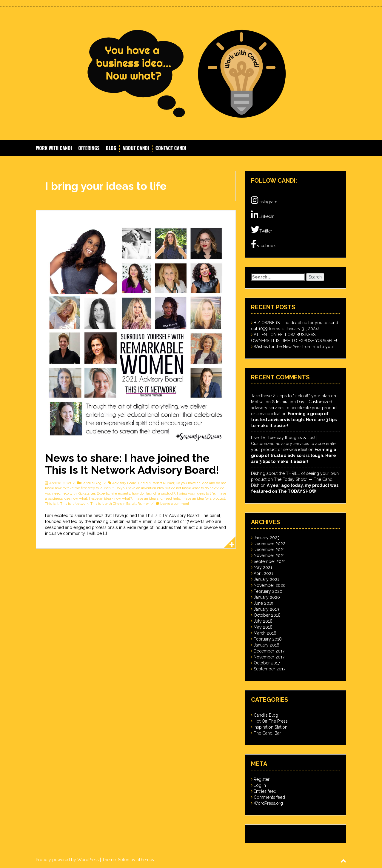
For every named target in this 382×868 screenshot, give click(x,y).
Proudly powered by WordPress (67, 860)
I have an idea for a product (203, 498)
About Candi (136, 148)
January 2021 (266, 579)
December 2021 (269, 550)
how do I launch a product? (154, 493)
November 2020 (270, 585)
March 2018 (265, 633)
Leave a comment (175, 504)
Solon (124, 860)
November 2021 (269, 555)
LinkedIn (263, 215)
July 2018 (263, 621)
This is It (52, 504)
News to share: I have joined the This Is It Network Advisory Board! (132, 464)
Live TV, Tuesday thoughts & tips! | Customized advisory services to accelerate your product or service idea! (293, 444)
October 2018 (267, 615)
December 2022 (269, 544)
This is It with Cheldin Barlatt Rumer (120, 504)
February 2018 (268, 639)
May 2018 (263, 627)
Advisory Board (124, 483)
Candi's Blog (91, 483)
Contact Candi (171, 148)
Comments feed (269, 797)
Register (262, 779)
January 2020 (267, 597)
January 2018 (267, 645)
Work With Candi (54, 148)
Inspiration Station (271, 727)
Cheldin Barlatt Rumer (156, 483)
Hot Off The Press (271, 721)
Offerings (89, 148)
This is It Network (74, 504)
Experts (103, 493)
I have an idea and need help (157, 498)
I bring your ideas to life (196, 493)
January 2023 (267, 538)
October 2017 (267, 663)
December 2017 (269, 651)
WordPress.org (268, 803)
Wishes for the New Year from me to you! (294, 347)
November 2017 (269, 657)
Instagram (264, 200)
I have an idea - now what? (110, 498)
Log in (260, 785)
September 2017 (269, 669)
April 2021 (263, 573)
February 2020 (268, 591)
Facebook (263, 244)
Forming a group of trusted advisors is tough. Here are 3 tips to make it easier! (294, 420)
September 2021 (270, 561)
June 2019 (264, 603)
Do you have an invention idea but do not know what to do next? (167, 488)
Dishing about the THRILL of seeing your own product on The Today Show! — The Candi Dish (295, 479)
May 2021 (263, 567)
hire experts (120, 493)
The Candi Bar (267, 733)
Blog (111, 148)
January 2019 (266, 609)
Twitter (262, 230)
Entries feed (265, 791)
